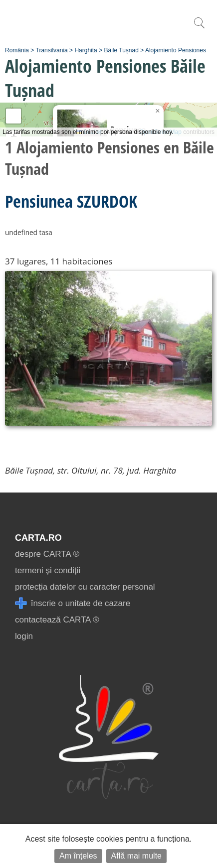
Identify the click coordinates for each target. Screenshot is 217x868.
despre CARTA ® (47, 554)
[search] (199, 28)
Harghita (86, 50)
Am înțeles (78, 856)
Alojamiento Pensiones (176, 50)
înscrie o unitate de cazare (73, 603)
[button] (158, 111)
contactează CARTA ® (57, 620)
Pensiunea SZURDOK (71, 201)
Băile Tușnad (121, 50)
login (24, 636)
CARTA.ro (38, 538)
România (17, 50)
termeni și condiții (48, 570)
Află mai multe (136, 856)
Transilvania (52, 50)
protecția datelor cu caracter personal (85, 587)
